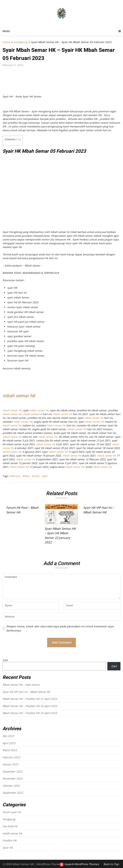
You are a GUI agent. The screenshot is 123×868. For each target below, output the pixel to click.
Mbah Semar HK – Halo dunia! (21, 685)
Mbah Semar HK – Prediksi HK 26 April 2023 (30, 706)
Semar (36, 476)
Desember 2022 (12, 771)
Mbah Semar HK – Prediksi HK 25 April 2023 (30, 713)
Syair (45, 476)
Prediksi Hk (10, 840)
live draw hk (10, 826)
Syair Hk (8, 848)
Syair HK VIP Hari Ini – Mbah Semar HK (26, 692)
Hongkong (21, 42)
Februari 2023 (11, 757)
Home (6, 42)
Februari (15, 476)
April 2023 (9, 743)
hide (18, 139)
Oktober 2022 (11, 786)
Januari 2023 (10, 764)
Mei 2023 (8, 736)
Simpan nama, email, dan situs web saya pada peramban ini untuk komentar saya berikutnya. (60, 628)
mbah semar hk (19, 396)
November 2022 (13, 778)
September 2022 (13, 793)
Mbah (26, 476)
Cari (5, 660)
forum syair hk (12, 812)
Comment (62, 586)
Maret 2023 (10, 750)
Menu (6, 31)
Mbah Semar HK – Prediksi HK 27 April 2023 (30, 699)
